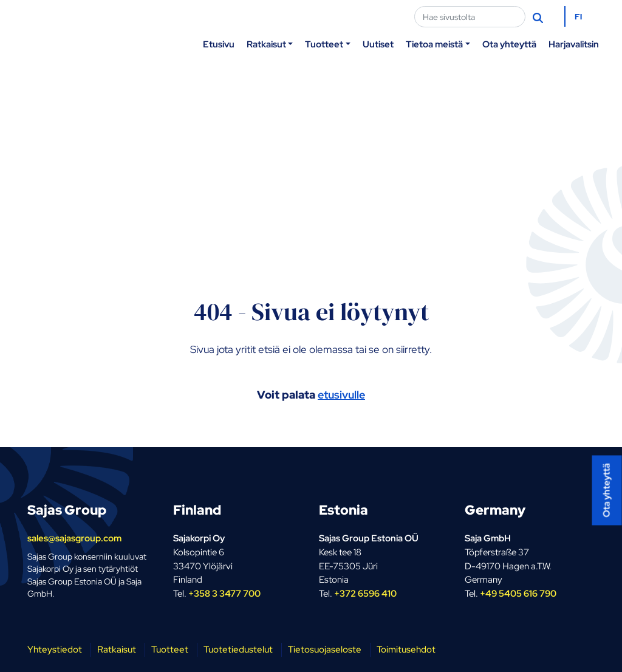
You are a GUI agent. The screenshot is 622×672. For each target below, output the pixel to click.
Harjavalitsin (574, 44)
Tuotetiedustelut (238, 649)
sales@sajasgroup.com (74, 538)
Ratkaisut (266, 44)
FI (578, 16)
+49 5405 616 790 (518, 593)
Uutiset (378, 44)
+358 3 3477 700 (224, 593)
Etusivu (219, 44)
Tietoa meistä (434, 44)
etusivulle (341, 395)
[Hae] (539, 17)
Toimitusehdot (406, 649)
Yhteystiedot (55, 649)
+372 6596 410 (365, 593)
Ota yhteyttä (509, 44)
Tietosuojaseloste (325, 649)
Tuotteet (324, 44)
